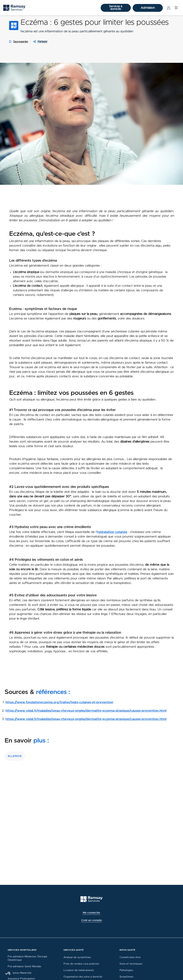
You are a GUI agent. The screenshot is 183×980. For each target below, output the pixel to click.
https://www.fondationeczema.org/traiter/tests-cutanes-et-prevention (59, 702)
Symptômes (126, 977)
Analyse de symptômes (77, 957)
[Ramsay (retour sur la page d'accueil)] (14, 8)
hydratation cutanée (112, 532)
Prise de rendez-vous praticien (81, 964)
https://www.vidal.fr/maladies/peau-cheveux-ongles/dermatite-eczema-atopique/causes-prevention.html (86, 711)
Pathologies (126, 970)
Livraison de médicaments (79, 970)
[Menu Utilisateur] (169, 8)
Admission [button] (148, 8)
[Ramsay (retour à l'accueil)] (91, 899)
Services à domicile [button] (116, 8)
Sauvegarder (18, 42)
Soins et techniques (131, 964)
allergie (15, 756)
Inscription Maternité (20, 973)
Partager (43, 42)
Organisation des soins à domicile (83, 977)
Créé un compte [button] (91, 920)
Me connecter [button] (91, 913)
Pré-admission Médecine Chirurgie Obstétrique (27, 958)
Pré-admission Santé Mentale (24, 966)
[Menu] (176, 8)
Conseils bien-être (130, 957)
